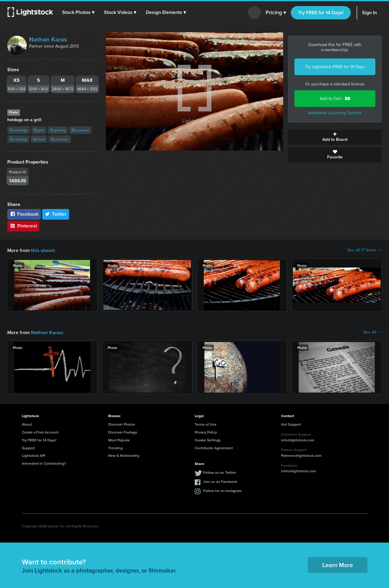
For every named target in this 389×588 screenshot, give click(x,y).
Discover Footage (123, 432)
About (27, 424)
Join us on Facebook (220, 481)
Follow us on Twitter (220, 472)
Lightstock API (34, 455)
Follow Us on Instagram (222, 490)
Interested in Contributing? (44, 463)
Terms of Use (206, 424)
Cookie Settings (208, 439)
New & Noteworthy (124, 455)
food (39, 139)
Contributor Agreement (214, 447)
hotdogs (19, 130)
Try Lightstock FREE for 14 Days (335, 67)
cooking (18, 139)
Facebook (24, 214)
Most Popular (119, 439)
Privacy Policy (206, 432)
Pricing (276, 13)
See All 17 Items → (364, 250)
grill (39, 130)
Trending (116, 447)
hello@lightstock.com (298, 470)
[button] (79, 12)
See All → (372, 332)
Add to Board (335, 137)
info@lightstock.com (298, 439)
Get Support (291, 424)
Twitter (56, 214)
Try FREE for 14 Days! (321, 13)
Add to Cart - (335, 99)
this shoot (42, 250)
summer (60, 139)
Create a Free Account (40, 432)
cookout (80, 130)
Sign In (369, 13)
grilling (58, 130)
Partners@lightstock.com (301, 455)
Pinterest (23, 226)
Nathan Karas (48, 39)
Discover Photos (122, 424)
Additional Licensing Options (335, 113)
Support (28, 447)
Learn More (338, 564)
